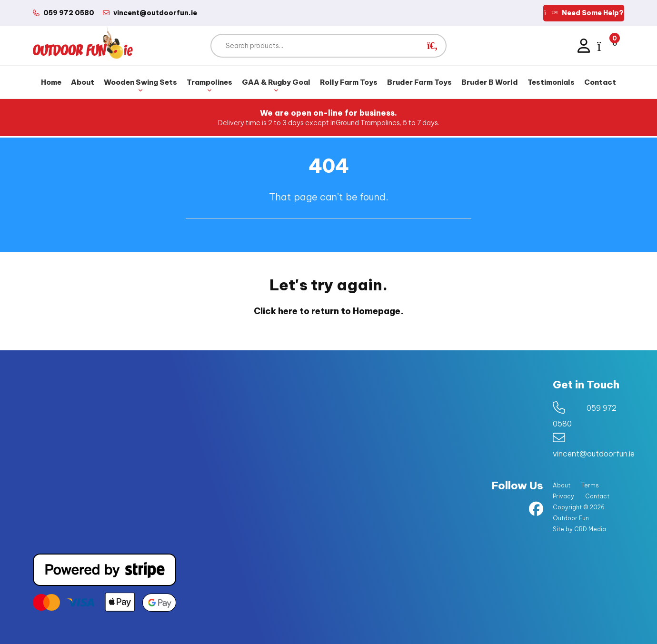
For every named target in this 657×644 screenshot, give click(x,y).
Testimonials (551, 82)
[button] (432, 46)
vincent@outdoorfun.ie (594, 454)
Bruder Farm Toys (419, 82)
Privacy (563, 496)
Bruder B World (490, 82)
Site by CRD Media (579, 529)
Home (51, 82)
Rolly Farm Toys (349, 82)
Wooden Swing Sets (140, 86)
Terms (590, 485)
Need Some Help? (584, 13)
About (83, 82)
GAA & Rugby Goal (276, 86)
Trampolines (209, 86)
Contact (600, 82)
